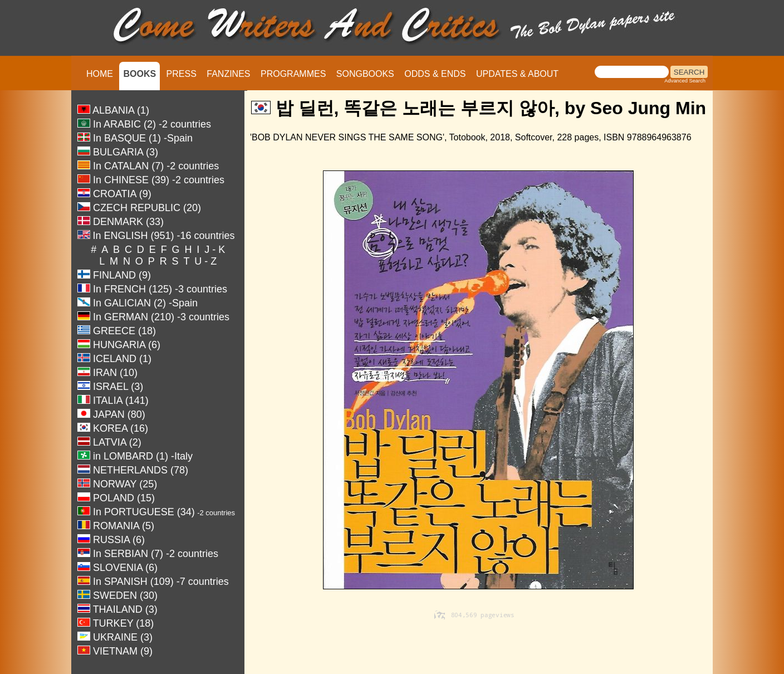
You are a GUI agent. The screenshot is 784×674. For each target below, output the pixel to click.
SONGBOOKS (365, 74)
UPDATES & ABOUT (517, 74)
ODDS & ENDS (435, 74)
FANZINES (228, 74)
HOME (100, 74)
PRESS (182, 74)
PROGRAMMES (293, 74)
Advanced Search (685, 81)
